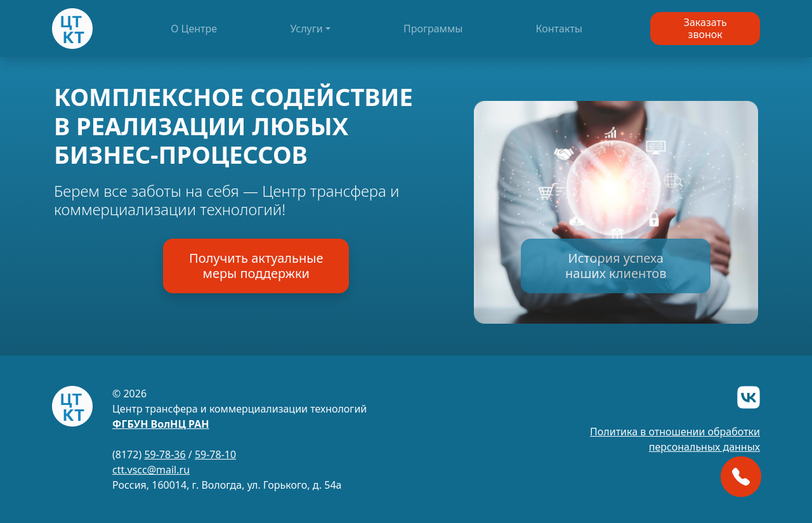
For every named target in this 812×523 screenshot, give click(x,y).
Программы (433, 29)
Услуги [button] (306, 29)
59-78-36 (165, 454)
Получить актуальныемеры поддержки (256, 266)
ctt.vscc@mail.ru (151, 470)
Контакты (559, 29)
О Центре (194, 29)
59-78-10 (215, 454)
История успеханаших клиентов (616, 266)
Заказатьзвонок (705, 28)
